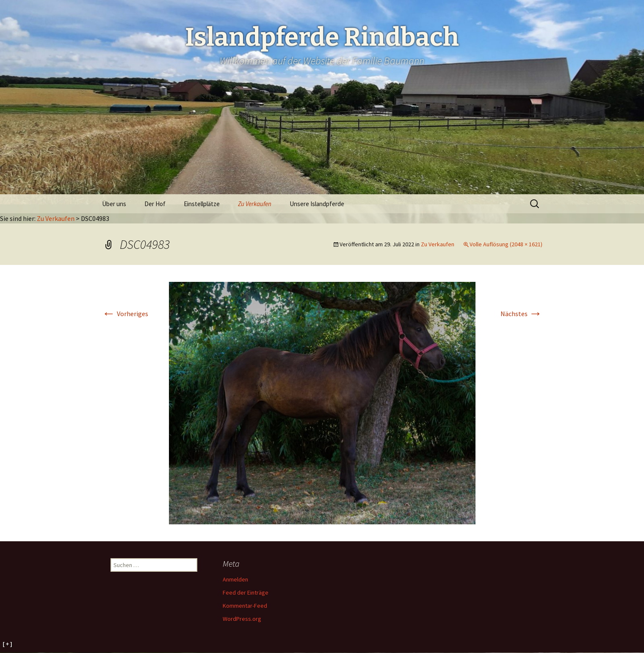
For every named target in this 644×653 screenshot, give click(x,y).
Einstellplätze (202, 204)
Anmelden (235, 579)
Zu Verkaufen (255, 204)
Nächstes (521, 314)
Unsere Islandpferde (317, 204)
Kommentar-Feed (245, 606)
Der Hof (155, 204)
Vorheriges (125, 314)
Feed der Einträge (246, 592)
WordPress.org (242, 619)
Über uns (114, 204)
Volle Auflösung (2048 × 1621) (506, 244)
